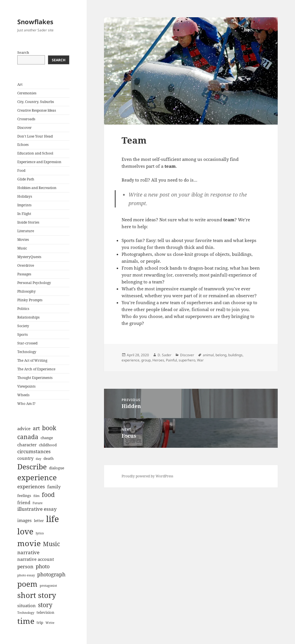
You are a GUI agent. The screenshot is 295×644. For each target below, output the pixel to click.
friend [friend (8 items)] (24, 502)
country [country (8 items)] (25, 458)
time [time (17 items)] (26, 621)
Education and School (35, 153)
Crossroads (26, 119)
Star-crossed (27, 343)
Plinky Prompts (30, 300)
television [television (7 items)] (45, 612)
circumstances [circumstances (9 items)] (34, 451)
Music (22, 248)
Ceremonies (27, 93)
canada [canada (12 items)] (28, 437)
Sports (22, 335)
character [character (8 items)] (27, 445)
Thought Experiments (35, 378)
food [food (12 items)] (48, 495)
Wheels (23, 395)
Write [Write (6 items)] (50, 623)
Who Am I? (26, 404)
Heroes (158, 360)
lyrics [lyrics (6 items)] (40, 533)
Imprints (24, 205)
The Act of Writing (32, 360)
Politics (23, 309)
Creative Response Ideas (37, 110)
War (200, 360)
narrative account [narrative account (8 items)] (36, 559)
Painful (171, 360)
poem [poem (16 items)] (27, 584)
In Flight (24, 214)
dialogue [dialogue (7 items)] (57, 468)
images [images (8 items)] (24, 520)
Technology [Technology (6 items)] (26, 613)
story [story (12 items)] (45, 605)
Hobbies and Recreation (37, 188)
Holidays (25, 196)
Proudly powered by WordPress (147, 476)
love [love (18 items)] (25, 531)
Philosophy (27, 291)
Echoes (23, 145)
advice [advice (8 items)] (24, 428)
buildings (235, 355)
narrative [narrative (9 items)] (28, 552)
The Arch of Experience (36, 369)
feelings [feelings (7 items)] (24, 496)
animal (208, 355)
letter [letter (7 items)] (39, 521)
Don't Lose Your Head (35, 136)
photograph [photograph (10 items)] (51, 574)
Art (20, 84)
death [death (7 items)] (49, 458)
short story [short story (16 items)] (37, 595)
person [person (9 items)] (25, 566)
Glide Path (26, 179)
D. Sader (164, 355)
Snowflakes (35, 22)
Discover (24, 128)
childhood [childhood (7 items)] (48, 445)
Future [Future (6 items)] (38, 503)
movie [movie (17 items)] (29, 543)
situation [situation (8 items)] (27, 605)
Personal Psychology (34, 283)
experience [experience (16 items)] (37, 477)
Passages (24, 274)
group (146, 360)
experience (131, 360)
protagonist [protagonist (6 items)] (48, 586)
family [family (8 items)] (54, 487)
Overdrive (26, 265)
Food (21, 170)
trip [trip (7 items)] (40, 622)
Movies (23, 240)
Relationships (28, 317)
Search (23, 53)
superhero (187, 360)
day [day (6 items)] (38, 459)
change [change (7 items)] (47, 438)
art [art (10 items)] (36, 428)
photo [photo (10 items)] (43, 566)
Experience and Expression (39, 162)
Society (23, 326)
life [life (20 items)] (53, 519)
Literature (26, 231)
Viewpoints (26, 386)
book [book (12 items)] (49, 428)
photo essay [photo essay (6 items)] (26, 575)
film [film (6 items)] (36, 496)
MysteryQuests (29, 257)
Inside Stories (28, 222)
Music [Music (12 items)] (51, 544)
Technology (27, 352)
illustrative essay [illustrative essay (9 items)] (37, 509)
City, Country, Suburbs (36, 102)
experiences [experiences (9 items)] (31, 486)
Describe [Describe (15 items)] (32, 467)
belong (221, 355)
